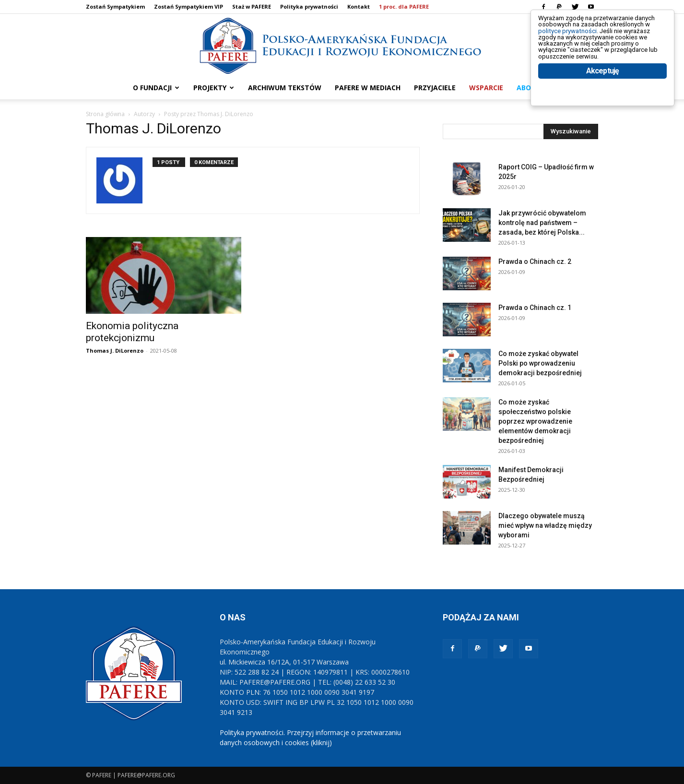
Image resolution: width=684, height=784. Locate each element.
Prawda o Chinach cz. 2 (535, 261)
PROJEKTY (214, 88)
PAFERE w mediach (368, 88)
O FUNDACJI (156, 88)
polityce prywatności (579, 39)
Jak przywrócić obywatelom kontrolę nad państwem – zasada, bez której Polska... (542, 223)
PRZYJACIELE (435, 88)
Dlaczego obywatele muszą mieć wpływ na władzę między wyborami (545, 525)
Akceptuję (603, 100)
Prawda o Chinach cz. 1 (535, 308)
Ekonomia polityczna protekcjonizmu (132, 332)
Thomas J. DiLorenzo (115, 350)
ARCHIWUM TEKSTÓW (285, 88)
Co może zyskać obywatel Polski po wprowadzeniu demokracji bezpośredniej (540, 363)
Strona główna (105, 114)
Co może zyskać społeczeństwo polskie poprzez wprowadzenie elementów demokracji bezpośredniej (535, 421)
